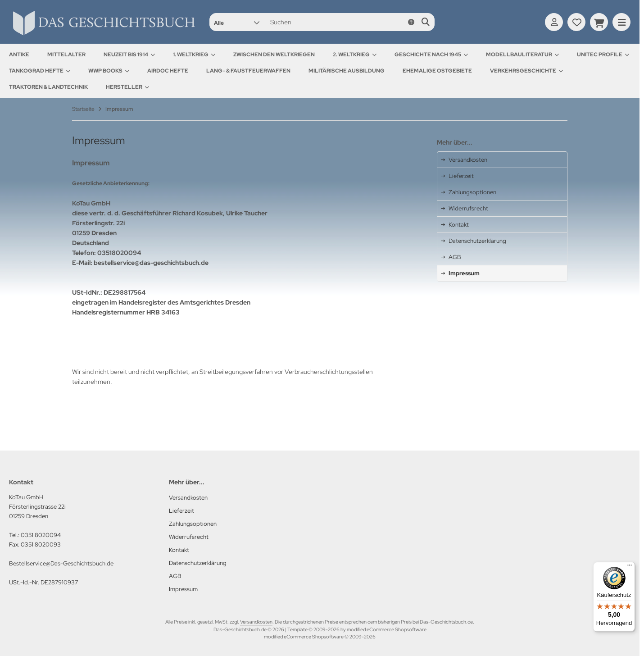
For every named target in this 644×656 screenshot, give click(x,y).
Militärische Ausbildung (347, 71)
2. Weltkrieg (355, 55)
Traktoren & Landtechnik (48, 87)
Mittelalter (66, 55)
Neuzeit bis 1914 (129, 55)
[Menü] (630, 567)
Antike (19, 55)
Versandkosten (256, 622)
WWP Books (109, 71)
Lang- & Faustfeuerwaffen (248, 71)
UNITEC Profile (603, 55)
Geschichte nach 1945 (431, 55)
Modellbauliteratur (522, 55)
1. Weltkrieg (194, 55)
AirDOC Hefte (168, 71)
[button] (237, 22)
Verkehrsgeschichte (526, 71)
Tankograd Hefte (40, 71)
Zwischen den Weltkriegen (274, 55)
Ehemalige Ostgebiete (437, 71)
